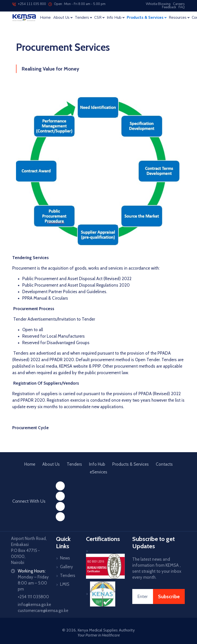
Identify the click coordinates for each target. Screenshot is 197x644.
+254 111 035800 (33, 597)
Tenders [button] (82, 18)
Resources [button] (178, 18)
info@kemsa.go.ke (34, 604)
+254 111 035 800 (29, 4)
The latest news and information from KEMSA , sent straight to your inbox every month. (157, 568)
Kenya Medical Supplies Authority (106, 630)
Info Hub (97, 464)
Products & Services (130, 464)
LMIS (65, 584)
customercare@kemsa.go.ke (43, 610)
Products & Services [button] (145, 18)
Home (45, 18)
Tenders (74, 464)
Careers (179, 4)
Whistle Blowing (158, 4)
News (65, 558)
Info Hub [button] (114, 18)
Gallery (66, 567)
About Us (51, 464)
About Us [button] (61, 18)
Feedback (169, 7)
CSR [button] (98, 18)
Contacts (164, 464)
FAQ (182, 7)
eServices (98, 472)
